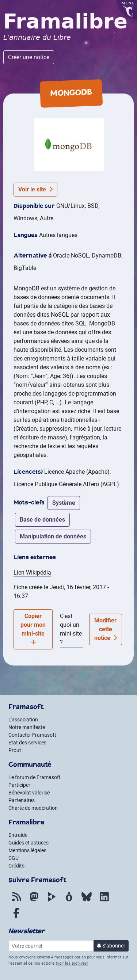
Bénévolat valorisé (29, 793)
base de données (42, 520)
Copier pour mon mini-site (33, 629)
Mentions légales (27, 850)
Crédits (16, 866)
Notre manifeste (27, 727)
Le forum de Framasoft (35, 777)
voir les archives (72, 963)
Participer (19, 785)
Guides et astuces (28, 843)
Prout (15, 750)
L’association (23, 720)
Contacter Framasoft (32, 735)
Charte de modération (33, 808)
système (64, 503)
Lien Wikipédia (32, 573)
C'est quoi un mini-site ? (71, 629)
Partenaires (22, 800)
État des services (27, 743)
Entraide (18, 835)
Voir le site (35, 189)
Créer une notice (29, 57)
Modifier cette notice (106, 629)
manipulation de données (53, 536)
